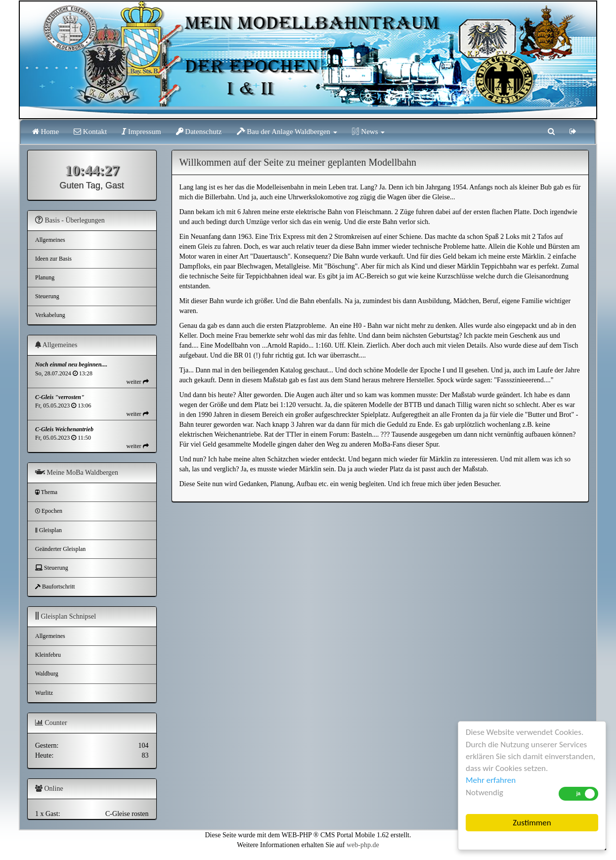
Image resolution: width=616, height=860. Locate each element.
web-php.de (363, 845)
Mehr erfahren (491, 780)
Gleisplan (48, 530)
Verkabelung (50, 315)
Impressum (141, 132)
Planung (45, 277)
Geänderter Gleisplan (60, 549)
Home (45, 132)
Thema (46, 492)
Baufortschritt (55, 587)
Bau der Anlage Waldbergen (287, 132)
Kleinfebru (48, 655)
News (369, 132)
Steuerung (47, 296)
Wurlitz (44, 693)
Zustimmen (532, 823)
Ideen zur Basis (53, 259)
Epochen (49, 511)
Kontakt (90, 132)
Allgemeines (50, 240)
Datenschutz (199, 132)
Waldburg (47, 674)
